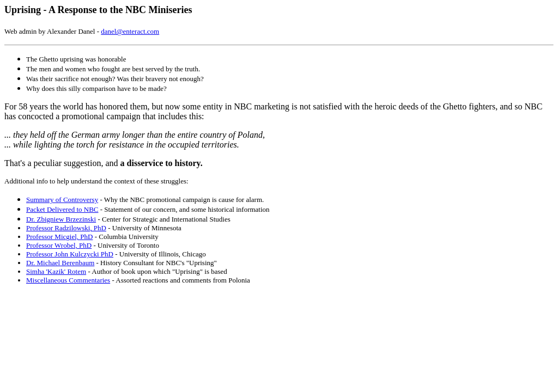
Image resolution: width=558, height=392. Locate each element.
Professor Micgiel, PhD (59, 237)
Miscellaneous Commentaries (68, 280)
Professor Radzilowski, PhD (66, 228)
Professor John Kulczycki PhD (70, 254)
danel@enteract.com (130, 31)
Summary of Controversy (62, 200)
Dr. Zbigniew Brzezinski (61, 219)
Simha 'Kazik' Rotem (56, 271)
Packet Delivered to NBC (62, 209)
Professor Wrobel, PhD (59, 245)
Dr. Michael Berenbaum (60, 263)
